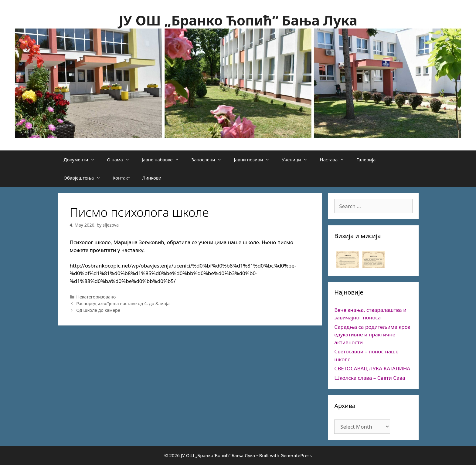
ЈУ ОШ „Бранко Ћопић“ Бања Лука (238, 20)
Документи (82, 160)
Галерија (366, 160)
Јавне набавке (164, 160)
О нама (121, 160)
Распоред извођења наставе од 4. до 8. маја (123, 303)
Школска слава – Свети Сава (370, 378)
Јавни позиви (255, 160)
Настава (335, 160)
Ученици (298, 160)
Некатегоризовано (96, 297)
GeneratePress (296, 455)
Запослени (209, 160)
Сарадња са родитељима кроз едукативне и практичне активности (372, 335)
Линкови (152, 178)
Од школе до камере (98, 310)
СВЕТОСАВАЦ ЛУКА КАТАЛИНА (372, 368)
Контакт (121, 178)
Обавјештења (85, 178)
